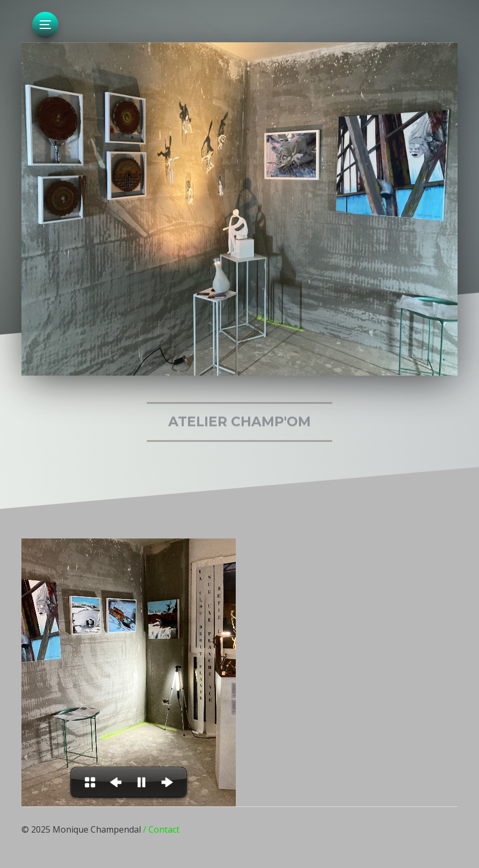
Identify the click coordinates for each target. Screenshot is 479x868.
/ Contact (161, 829)
